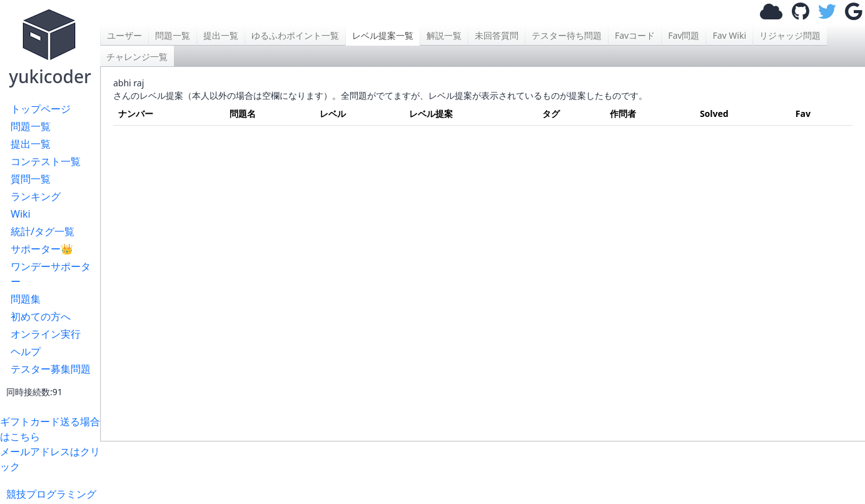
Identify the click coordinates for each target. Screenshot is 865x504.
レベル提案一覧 (383, 35)
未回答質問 (497, 35)
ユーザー (124, 35)
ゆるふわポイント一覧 (295, 35)
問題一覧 (31, 126)
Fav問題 (684, 35)
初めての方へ (41, 316)
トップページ (41, 109)
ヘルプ (26, 351)
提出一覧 (31, 144)
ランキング (36, 196)
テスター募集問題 (51, 369)
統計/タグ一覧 (43, 231)
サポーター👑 (42, 249)
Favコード (635, 35)
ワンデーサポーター (51, 274)
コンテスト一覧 (46, 161)
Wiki (21, 214)
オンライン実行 (46, 334)
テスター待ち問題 (567, 35)
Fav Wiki (729, 35)
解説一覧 (444, 35)
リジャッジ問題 (790, 35)
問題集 (26, 299)
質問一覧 (31, 179)
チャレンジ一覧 (137, 57)
